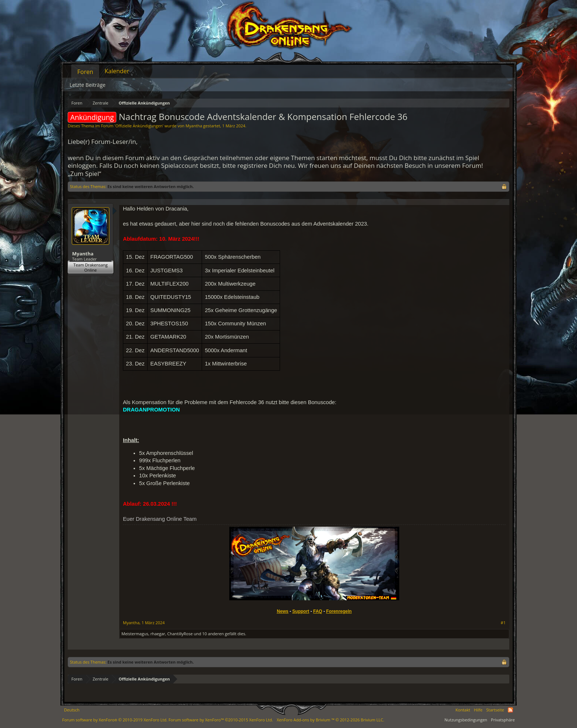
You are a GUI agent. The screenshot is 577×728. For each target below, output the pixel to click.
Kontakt (463, 710)
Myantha (194, 126)
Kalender (117, 71)
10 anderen (213, 634)
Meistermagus (135, 634)
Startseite (495, 710)
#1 (503, 623)
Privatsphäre (503, 720)
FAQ (318, 611)
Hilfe (478, 710)
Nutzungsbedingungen (466, 720)
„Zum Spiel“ (84, 174)
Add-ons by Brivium (330, 720)
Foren (85, 72)
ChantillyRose (180, 634)
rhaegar (158, 634)
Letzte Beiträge (88, 85)
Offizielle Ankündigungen (139, 126)
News (282, 611)
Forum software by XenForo (115, 720)
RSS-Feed (510, 710)
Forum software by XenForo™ (221, 720)
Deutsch (72, 710)
